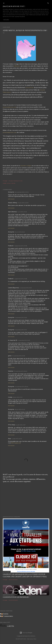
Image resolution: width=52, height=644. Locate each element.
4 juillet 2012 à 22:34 (17, 439)
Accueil (6, 20)
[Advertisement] (26, 499)
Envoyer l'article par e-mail (16, 181)
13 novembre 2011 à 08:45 (21, 371)
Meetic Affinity (13, 203)
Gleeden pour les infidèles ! (16, 597)
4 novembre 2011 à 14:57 (24, 340)
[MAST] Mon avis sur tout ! (14, 6)
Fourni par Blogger (26, 633)
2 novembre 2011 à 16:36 (26, 288)
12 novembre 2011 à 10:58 (19, 356)
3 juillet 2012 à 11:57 (21, 425)
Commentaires (7, 616)
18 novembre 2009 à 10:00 (22, 192)
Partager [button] (5, 181)
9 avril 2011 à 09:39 (22, 212)
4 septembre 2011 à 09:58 (21, 246)
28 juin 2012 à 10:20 (20, 409)
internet (13, 183)
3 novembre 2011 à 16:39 (21, 318)
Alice (10, 439)
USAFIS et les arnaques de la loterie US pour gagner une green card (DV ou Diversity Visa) (25, 575)
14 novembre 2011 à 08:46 (21, 387)
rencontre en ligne (26, 166)
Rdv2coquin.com (16, 443)
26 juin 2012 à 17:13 (18, 397)
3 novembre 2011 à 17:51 (21, 330)
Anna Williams (31, 636)
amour (9, 183)
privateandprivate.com (9, 107)
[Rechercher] (48, 3)
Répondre (11, 199)
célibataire (17, 66)
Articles (5, 614)
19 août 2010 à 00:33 (23, 203)
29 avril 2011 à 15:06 (20, 232)
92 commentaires (13, 600)
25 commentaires (13, 580)
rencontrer (30, 88)
